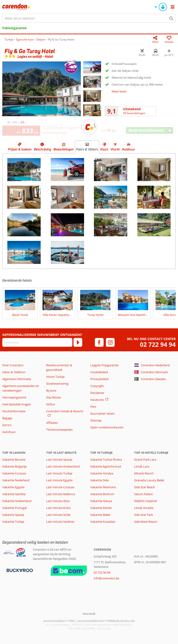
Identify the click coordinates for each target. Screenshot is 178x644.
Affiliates (52, 423)
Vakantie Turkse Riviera (106, 459)
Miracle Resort (144, 473)
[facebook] (99, 342)
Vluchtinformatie (14, 411)
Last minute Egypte (59, 480)
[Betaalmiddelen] (19, 570)
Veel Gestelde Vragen (17, 404)
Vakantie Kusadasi (103, 522)
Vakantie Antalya (102, 473)
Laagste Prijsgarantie (104, 365)
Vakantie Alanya (101, 501)
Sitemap (96, 420)
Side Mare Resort (146, 522)
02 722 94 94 (158, 345)
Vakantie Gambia (14, 494)
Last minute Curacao (60, 487)
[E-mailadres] (37, 342)
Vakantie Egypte (13, 487)
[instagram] (110, 342)
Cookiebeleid (99, 372)
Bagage (7, 418)
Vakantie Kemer (101, 508)
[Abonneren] (78, 342)
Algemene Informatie (17, 379)
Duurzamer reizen (102, 413)
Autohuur (129, 149)
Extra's (7, 425)
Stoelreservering (57, 384)
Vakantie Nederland (16, 480)
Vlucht (115, 149)
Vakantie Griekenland (17, 501)
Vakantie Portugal (14, 508)
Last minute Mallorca (61, 494)
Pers (93, 407)
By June (51, 390)
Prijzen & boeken (20, 149)
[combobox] (89, 18)
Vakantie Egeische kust (106, 466)
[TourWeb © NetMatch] (89, 614)
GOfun (51, 404)
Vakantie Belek (100, 515)
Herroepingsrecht (14, 397)
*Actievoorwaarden (59, 430)
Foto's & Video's (87, 149)
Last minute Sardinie (60, 522)
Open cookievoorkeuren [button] (107, 427)
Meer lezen (119, 91)
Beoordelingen (64, 149)
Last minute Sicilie (58, 515)
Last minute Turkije (59, 473)
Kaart (104, 149)
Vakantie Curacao (14, 473)
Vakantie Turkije (13, 522)
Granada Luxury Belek (149, 480)
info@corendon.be (106, 578)
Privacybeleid (99, 379)
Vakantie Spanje (13, 515)
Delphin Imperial (145, 501)
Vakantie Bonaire (14, 459)
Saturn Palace (143, 494)
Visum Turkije (55, 377)
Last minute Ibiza (58, 501)
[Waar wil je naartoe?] (89, 18)
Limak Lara (142, 466)
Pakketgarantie (14, 28)
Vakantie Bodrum (102, 494)
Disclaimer (97, 393)
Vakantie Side (99, 480)
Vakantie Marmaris (103, 487)
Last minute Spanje (59, 459)
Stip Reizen (54, 397)
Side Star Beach (145, 487)
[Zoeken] (171, 18)
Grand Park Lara (145, 459)
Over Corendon (13, 365)
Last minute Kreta (58, 508)
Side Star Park (144, 515)
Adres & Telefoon (14, 372)
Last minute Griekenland (63, 466)
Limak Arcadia (144, 508)
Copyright (97, 386)
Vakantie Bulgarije (14, 466)
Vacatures (97, 400)
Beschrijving (43, 149)
